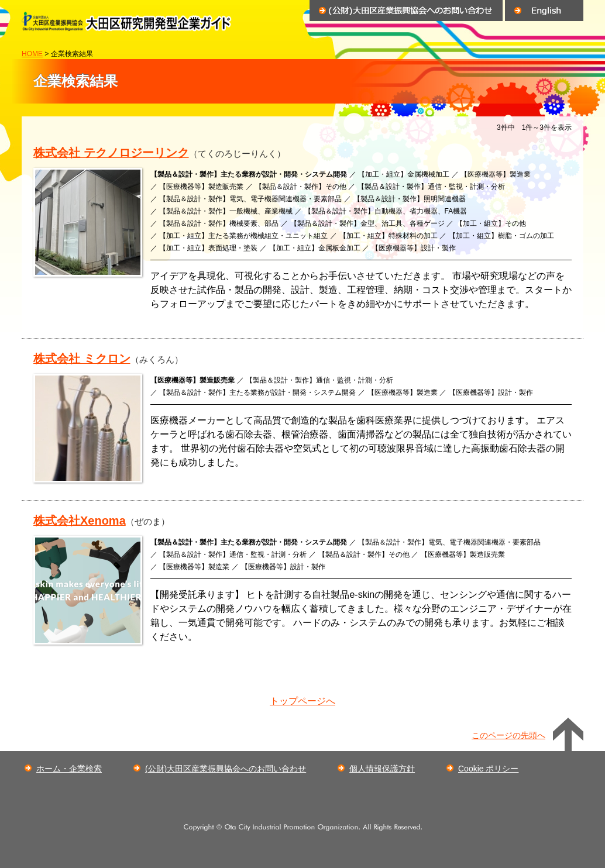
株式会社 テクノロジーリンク (111, 153)
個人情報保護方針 (382, 769)
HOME (32, 54)
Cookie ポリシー (488, 769)
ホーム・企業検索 (69, 769)
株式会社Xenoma (80, 521)
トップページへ (302, 701)
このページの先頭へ (508, 735)
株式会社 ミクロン (82, 359)
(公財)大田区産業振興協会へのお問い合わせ (226, 769)
